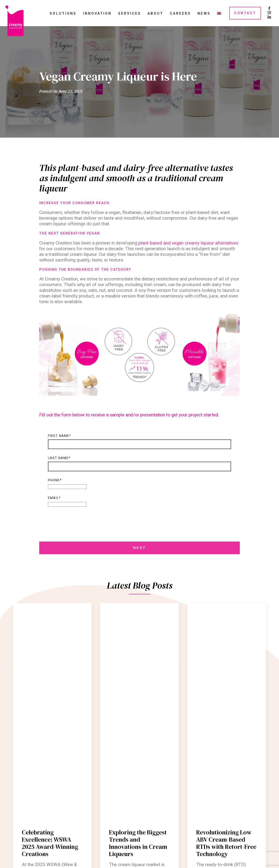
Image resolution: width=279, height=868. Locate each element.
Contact (245, 13)
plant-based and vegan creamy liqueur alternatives (188, 243)
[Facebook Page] (269, 9)
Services (130, 14)
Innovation (97, 14)
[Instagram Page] (269, 13)
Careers (180, 14)
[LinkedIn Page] (269, 17)
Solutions (63, 14)
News (204, 14)
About (155, 14)
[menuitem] (219, 13)
